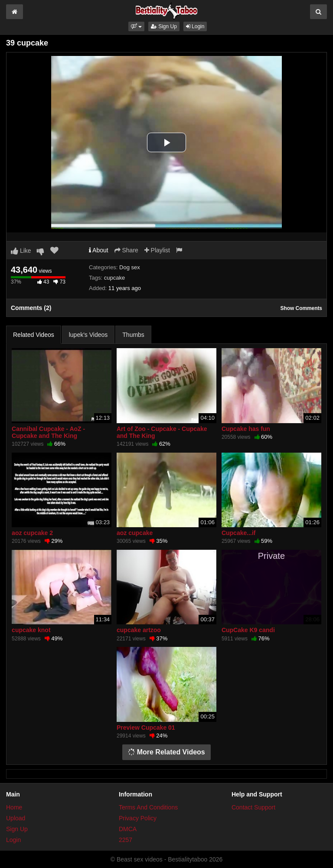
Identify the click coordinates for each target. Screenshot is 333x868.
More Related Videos (166, 752)
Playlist (157, 250)
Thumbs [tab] (133, 335)
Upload (16, 818)
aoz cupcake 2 (32, 533)
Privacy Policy (138, 818)
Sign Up (164, 26)
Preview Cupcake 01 (146, 728)
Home (14, 807)
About (99, 250)
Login (195, 26)
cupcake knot (31, 630)
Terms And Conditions (148, 807)
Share (126, 250)
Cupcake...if (239, 533)
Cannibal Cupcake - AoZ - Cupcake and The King (48, 432)
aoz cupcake (135, 533)
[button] (136, 26)
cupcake (114, 278)
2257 (126, 840)
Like (21, 251)
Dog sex (130, 267)
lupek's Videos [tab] (88, 335)
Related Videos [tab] (34, 335)
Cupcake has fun (246, 429)
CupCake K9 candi (248, 630)
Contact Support (253, 807)
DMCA (128, 829)
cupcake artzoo (139, 630)
